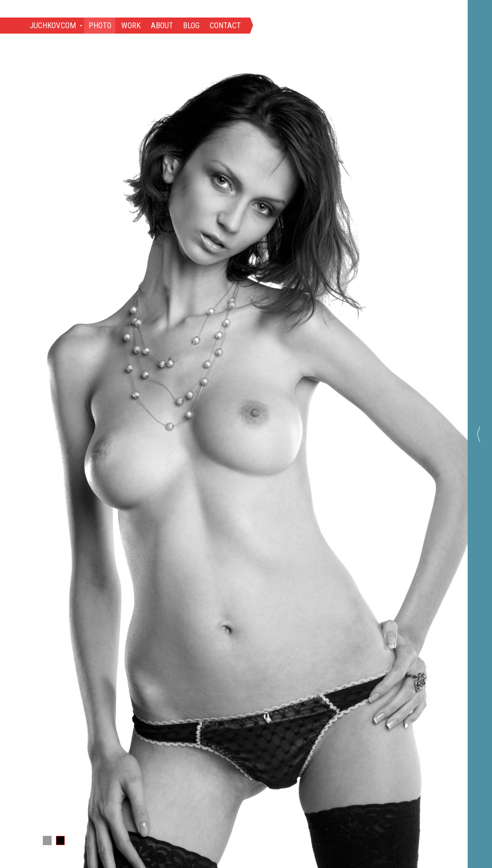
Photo (100, 26)
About (162, 26)
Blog (191, 26)
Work (131, 26)
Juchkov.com (53, 26)
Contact (225, 26)
